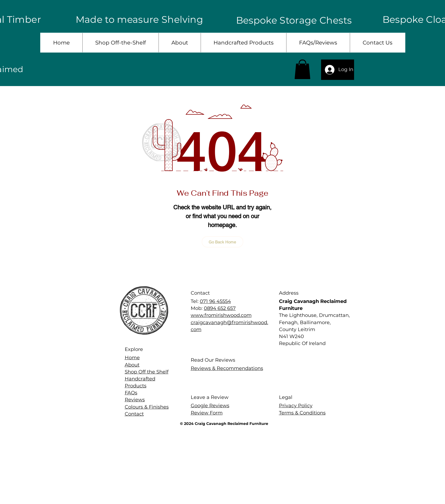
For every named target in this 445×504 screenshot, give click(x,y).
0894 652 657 (220, 308)
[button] (302, 69)
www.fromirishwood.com (221, 315)
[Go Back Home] (222, 242)
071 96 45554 (215, 301)
